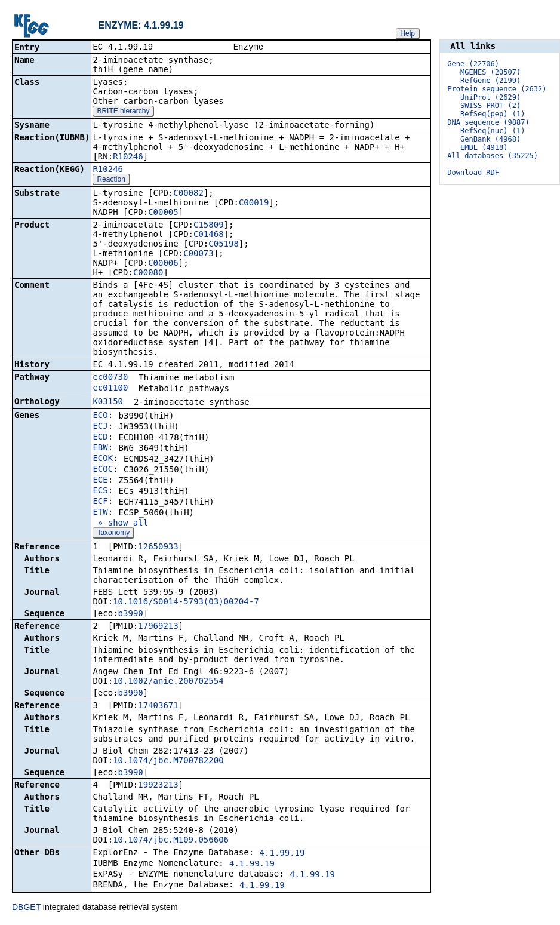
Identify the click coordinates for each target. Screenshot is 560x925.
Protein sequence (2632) (497, 89)
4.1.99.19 (282, 854)
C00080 (148, 273)
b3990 (131, 614)
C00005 (163, 213)
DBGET (26, 908)
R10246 (128, 158)
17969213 (158, 627)
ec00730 (110, 378)
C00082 (188, 194)
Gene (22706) (473, 64)
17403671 (158, 706)
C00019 (254, 204)
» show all (120, 524)
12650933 (158, 548)
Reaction (111, 180)
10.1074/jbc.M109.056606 (171, 841)
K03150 (108, 402)
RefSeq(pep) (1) (493, 114)
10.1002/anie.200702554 (168, 682)
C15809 (209, 226)
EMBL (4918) (484, 147)
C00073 (199, 254)
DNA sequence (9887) (488, 122)
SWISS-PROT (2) (490, 106)
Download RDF (473, 173)
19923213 (158, 786)
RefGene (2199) (490, 81)
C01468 (209, 235)
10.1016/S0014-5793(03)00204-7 (186, 603)
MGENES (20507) (490, 72)
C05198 (224, 245)
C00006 (163, 264)
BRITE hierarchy (123, 112)
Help (407, 33)
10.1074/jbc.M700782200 (168, 761)
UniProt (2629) (490, 97)
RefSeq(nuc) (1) (493, 131)
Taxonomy (113, 534)
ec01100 (110, 389)
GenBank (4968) (490, 139)
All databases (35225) (493, 156)
